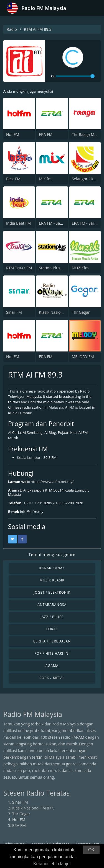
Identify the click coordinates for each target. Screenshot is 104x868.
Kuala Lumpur (29, 457)
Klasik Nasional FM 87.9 (60, 312)
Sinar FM (14, 312)
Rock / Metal (52, 678)
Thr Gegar (81, 312)
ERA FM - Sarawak (88, 223)
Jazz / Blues (52, 617)
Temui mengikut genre (52, 554)
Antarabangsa (52, 605)
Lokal (52, 629)
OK (91, 850)
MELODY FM (83, 357)
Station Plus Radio (55, 268)
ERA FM (46, 134)
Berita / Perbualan (52, 641)
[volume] (75, 76)
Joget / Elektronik (52, 592)
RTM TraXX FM (19, 268)
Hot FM (13, 134)
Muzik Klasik (52, 580)
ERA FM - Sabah (53, 223)
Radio (12, 29)
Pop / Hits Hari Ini (52, 653)
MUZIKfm (80, 268)
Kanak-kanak (52, 568)
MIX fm (45, 179)
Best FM (13, 179)
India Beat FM (18, 223)
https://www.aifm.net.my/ (52, 482)
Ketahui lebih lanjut (52, 864)
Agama (52, 666)
